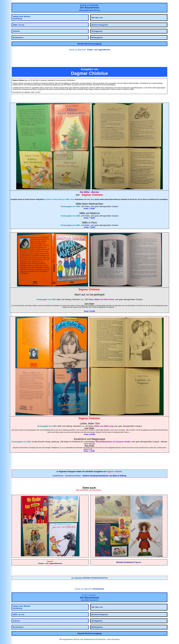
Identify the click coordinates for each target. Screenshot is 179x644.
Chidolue (97, 195)
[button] (89, 59)
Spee (92, 199)
